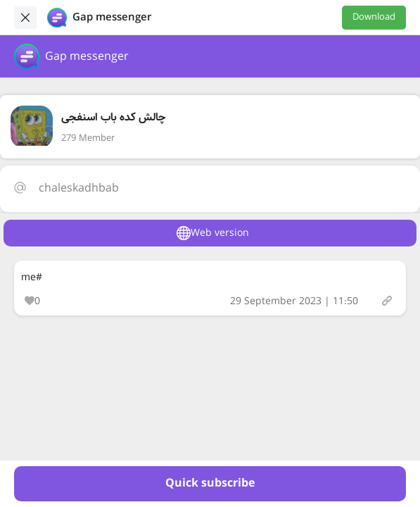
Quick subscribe (210, 483)
